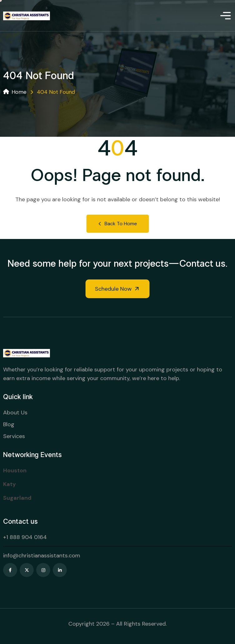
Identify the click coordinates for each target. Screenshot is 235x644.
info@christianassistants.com (42, 556)
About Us (15, 413)
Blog (9, 424)
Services (14, 436)
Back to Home (118, 224)
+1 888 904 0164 (25, 537)
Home (15, 92)
